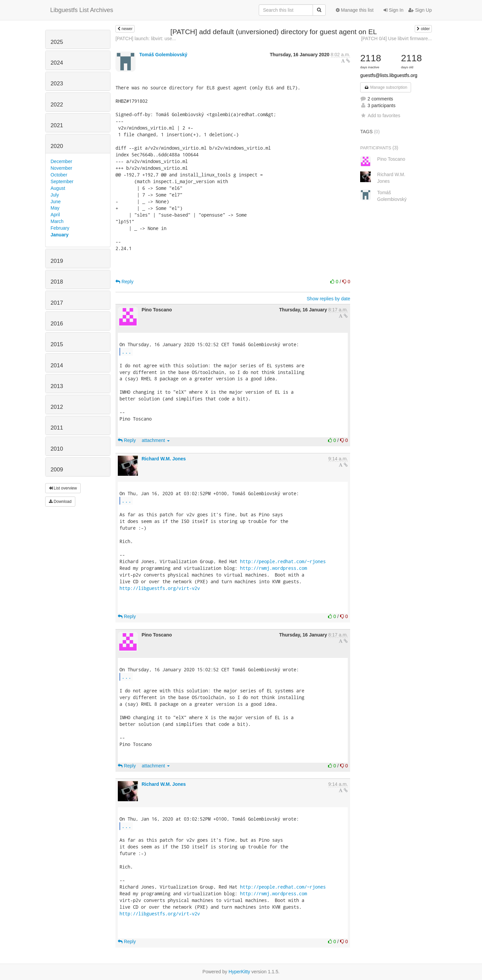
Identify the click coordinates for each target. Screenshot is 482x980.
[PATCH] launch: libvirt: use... (146, 39)
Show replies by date (328, 299)
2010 (57, 449)
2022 (57, 105)
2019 (57, 261)
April (55, 215)
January (60, 235)
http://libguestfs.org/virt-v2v (160, 588)
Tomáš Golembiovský (163, 55)
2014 (57, 365)
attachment (156, 440)
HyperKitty (239, 972)
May (55, 208)
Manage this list (355, 10)
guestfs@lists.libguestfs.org (389, 75)
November (61, 168)
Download (60, 502)
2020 (57, 146)
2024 (57, 63)
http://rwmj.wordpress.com (273, 568)
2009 (57, 470)
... (127, 351)
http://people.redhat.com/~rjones (283, 561)
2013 (57, 386)
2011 (57, 428)
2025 (57, 42)
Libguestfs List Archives (82, 10)
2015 (57, 344)
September (62, 181)
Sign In (393, 10)
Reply (125, 282)
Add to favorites (380, 116)
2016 (57, 324)
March (57, 221)
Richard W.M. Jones (164, 459)
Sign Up (420, 10)
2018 (57, 282)
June (56, 202)
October (59, 175)
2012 (57, 407)
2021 (57, 125)
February (60, 228)
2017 (57, 303)
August (58, 188)
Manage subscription (386, 87)
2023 (57, 84)
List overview (63, 488)
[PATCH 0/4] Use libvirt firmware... (396, 39)
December (61, 161)
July (55, 195)
